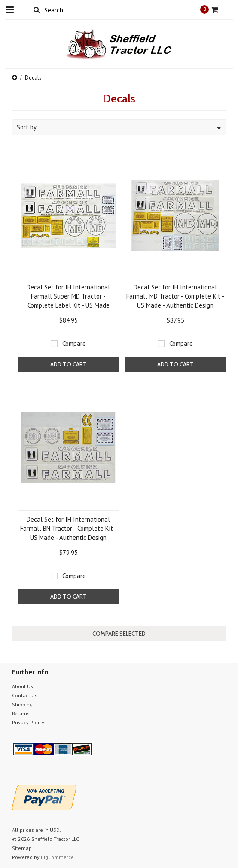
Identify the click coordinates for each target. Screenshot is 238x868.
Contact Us (25, 695)
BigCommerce (57, 857)
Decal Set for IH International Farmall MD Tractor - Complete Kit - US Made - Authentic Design (175, 296)
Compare (74, 343)
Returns (21, 713)
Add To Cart (69, 364)
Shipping (22, 704)
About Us (23, 686)
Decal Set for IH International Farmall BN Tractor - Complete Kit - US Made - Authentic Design (69, 528)
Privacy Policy (28, 722)
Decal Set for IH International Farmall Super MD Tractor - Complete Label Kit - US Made (68, 296)
